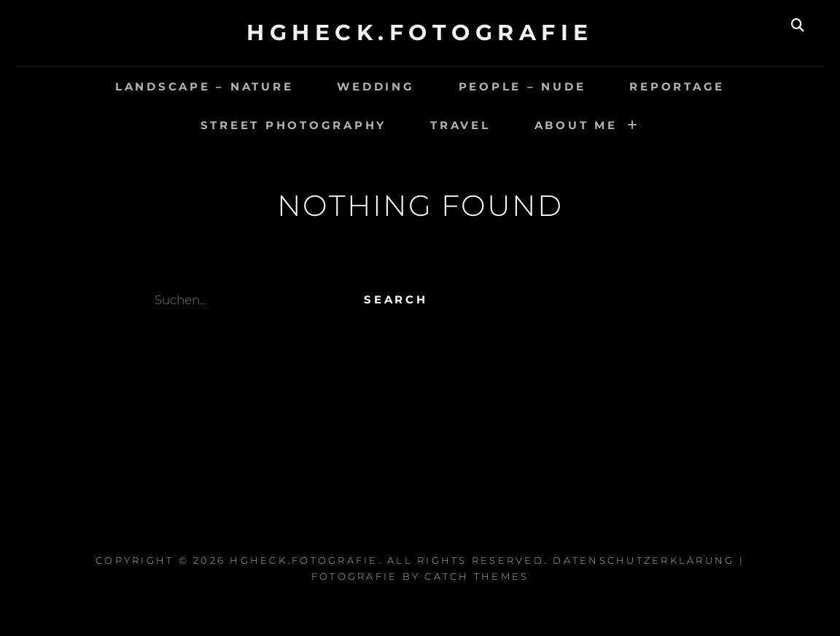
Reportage (677, 86)
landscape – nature (205, 86)
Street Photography (294, 125)
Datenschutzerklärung (643, 560)
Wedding (376, 86)
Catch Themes (477, 576)
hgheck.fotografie (420, 32)
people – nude (522, 86)
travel (460, 125)
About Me (576, 125)
